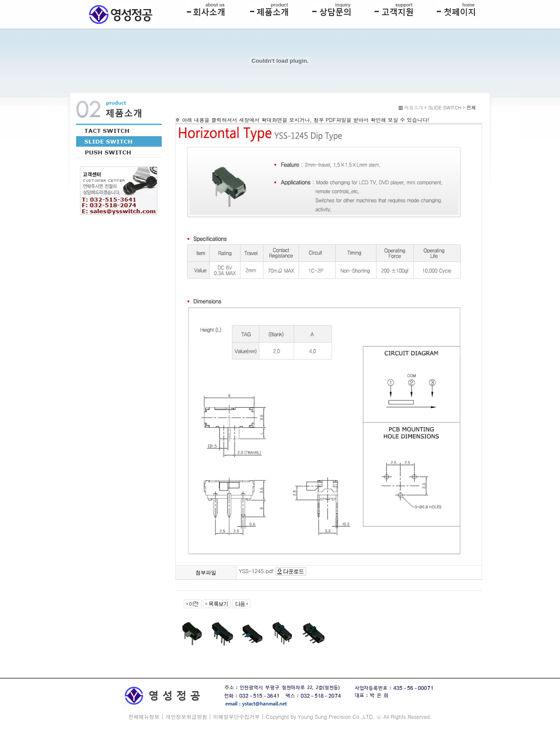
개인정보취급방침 (186, 716)
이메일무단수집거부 (237, 716)
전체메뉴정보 (144, 716)
